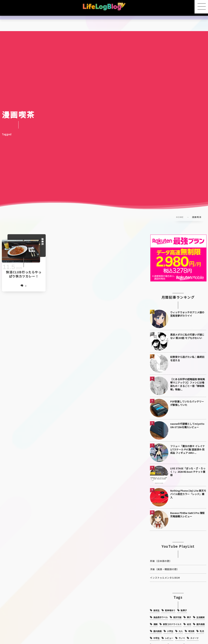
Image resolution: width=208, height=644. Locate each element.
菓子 (189, 614)
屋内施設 (157, 628)
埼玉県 (191, 628)
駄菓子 (184, 607)
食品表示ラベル (161, 614)
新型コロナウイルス (172, 621)
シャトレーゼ (160, 641)
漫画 (155, 621)
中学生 (156, 634)
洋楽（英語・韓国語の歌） (165, 566)
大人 (181, 628)
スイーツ (194, 634)
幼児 (189, 621)
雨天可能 (177, 614)
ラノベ (182, 634)
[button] (201, 7)
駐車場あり (170, 607)
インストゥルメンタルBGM (165, 574)
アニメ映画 (192, 641)
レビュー (169, 634)
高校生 (156, 607)
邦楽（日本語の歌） (161, 557)
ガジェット (176, 641)
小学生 (170, 628)
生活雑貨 (201, 614)
